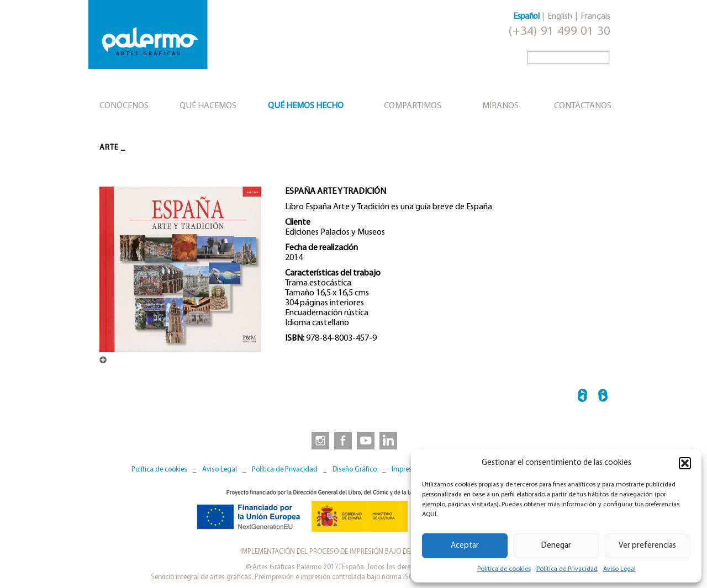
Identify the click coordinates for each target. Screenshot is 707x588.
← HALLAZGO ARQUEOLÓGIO (582, 397)
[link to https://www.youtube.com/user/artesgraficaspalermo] (366, 440)
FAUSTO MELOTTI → (603, 397)
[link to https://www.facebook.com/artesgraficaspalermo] (342, 440)
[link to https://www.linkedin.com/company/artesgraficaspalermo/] (389, 440)
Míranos (500, 106)
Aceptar (465, 546)
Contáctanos (583, 106)
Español (526, 17)
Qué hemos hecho (306, 106)
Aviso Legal (619, 569)
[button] (685, 463)
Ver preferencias (647, 546)
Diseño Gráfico (355, 470)
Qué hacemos (208, 106)
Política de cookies (504, 569)
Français (595, 17)
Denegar (556, 546)
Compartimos (413, 106)
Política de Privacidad (567, 569)
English (560, 17)
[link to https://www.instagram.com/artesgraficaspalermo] (318, 440)
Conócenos (124, 106)
